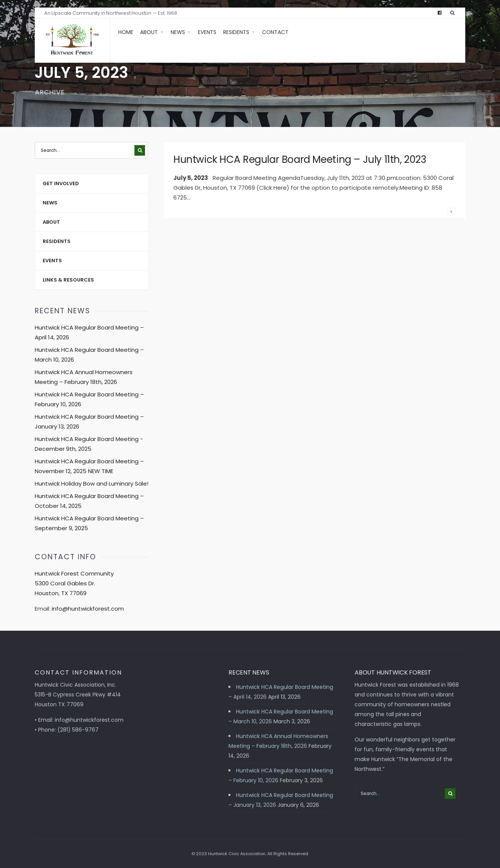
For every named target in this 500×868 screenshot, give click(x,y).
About (149, 32)
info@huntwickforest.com (88, 609)
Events (207, 32)
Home (126, 32)
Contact (275, 32)
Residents (236, 32)
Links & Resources (68, 280)
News (178, 32)
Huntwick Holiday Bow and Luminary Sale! (92, 484)
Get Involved (61, 183)
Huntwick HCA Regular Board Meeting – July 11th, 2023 (300, 159)
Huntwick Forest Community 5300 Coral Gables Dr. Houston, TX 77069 (74, 583)
